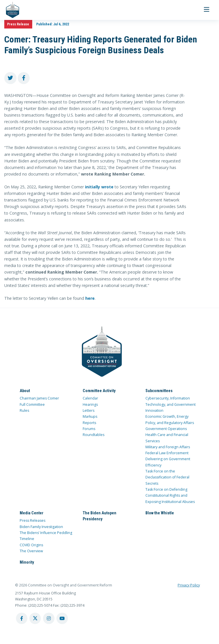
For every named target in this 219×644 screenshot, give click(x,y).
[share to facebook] (24, 78)
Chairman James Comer (39, 398)
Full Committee (32, 404)
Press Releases (33, 520)
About (25, 390)
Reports (89, 422)
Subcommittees (159, 390)
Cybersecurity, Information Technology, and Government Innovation (171, 404)
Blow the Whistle (160, 513)
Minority (27, 562)
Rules (24, 410)
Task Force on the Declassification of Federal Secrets (167, 477)
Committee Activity (99, 390)
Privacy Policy (189, 585)
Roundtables (94, 435)
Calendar (90, 398)
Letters (89, 410)
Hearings (90, 404)
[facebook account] (22, 618)
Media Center (32, 513)
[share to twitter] (10, 78)
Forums (89, 429)
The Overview (31, 551)
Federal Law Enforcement (167, 453)
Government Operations (166, 429)
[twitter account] (35, 618)
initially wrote (99, 187)
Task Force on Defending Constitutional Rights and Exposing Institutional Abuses (170, 496)
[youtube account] (62, 618)
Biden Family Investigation (41, 527)
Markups (90, 416)
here (90, 298)
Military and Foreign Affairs (168, 447)
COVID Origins (31, 545)
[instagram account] (49, 618)
